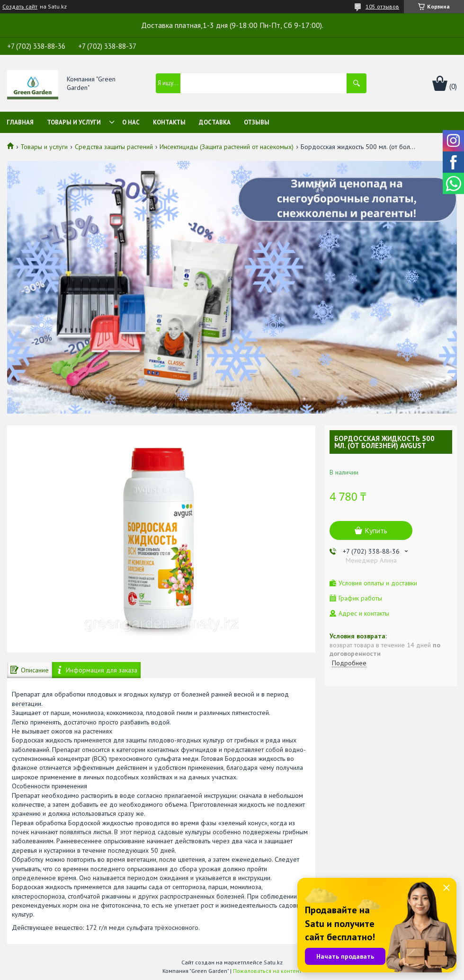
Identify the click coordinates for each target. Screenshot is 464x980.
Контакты (169, 122)
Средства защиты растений (114, 147)
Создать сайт (20, 7)
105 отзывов (382, 6)
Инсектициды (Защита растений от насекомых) (227, 147)
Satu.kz (273, 962)
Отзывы (257, 122)
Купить (376, 530)
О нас (131, 122)
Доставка (215, 122)
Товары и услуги (74, 122)
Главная (20, 122)
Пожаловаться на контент (267, 971)
